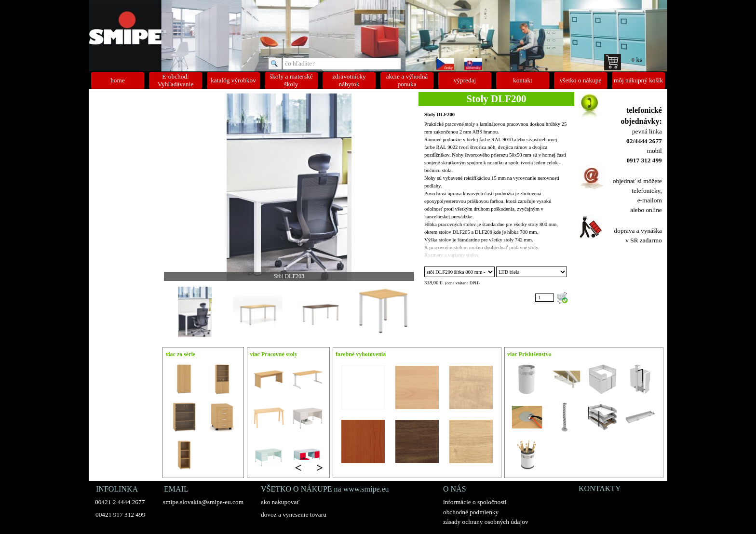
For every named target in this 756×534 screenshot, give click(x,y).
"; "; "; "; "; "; (531, 272)
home (118, 80)
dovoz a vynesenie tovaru (294, 514)
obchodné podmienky (471, 512)
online (654, 210)
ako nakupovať (280, 502)
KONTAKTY (600, 488)
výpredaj (465, 80)
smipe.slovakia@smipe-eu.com (203, 502)
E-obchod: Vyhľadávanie (175, 80)
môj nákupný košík (638, 80)
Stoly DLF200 (439, 114)
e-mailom (650, 200)
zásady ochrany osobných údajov (486, 522)
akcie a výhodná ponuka (407, 80)
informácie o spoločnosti (475, 502)
